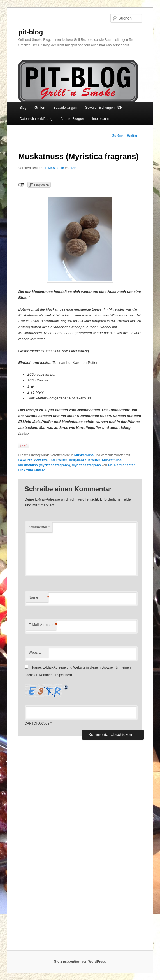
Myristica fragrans (86, 465)
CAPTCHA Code (37, 723)
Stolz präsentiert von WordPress (80, 962)
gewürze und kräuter (51, 460)
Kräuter (94, 460)
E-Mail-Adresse (42, 625)
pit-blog (31, 32)
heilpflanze (78, 460)
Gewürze (25, 460)
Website (35, 652)
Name (38, 598)
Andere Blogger (72, 119)
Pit (74, 168)
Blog (23, 108)
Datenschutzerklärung (36, 119)
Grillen (40, 108)
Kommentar (39, 527)
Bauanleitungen (65, 108)
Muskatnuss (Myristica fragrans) (44, 465)
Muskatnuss (84, 455)
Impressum (100, 119)
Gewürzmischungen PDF (104, 108)
